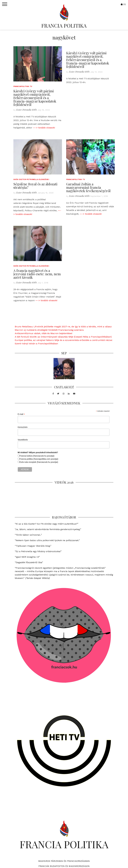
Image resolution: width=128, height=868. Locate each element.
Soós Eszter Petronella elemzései (31, 179)
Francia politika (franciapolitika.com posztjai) (39, 459)
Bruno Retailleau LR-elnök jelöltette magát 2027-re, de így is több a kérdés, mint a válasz (63, 327)
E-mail (21, 414)
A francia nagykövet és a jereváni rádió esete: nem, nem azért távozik (37, 274)
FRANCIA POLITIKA (64, 25)
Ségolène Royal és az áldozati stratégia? (35, 186)
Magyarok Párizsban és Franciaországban (64, 861)
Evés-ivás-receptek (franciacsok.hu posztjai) (39, 462)
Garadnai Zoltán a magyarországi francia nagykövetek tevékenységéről (88, 187)
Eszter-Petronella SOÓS (27, 110)
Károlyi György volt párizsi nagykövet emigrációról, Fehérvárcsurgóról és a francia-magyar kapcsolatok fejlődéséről (35, 98)
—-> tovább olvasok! (44, 128)
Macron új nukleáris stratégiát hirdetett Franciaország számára (49, 330)
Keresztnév (23, 427)
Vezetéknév (23, 440)
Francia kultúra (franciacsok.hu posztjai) (37, 456)
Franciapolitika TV (23, 86)
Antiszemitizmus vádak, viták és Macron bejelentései (44, 333)
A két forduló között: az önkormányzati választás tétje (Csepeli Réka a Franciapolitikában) (63, 337)
